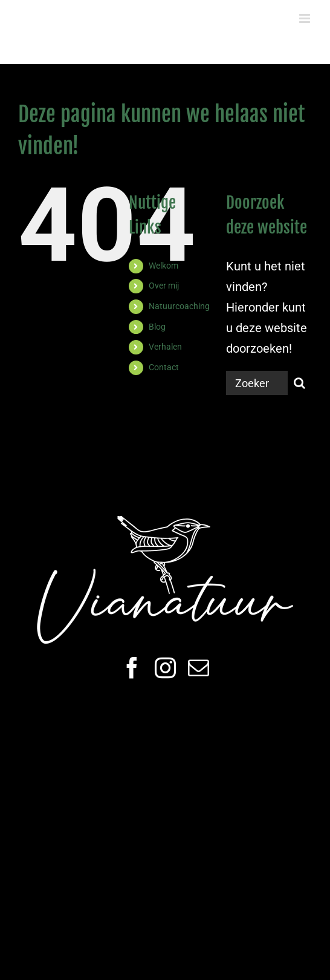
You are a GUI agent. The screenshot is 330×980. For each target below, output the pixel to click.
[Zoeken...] (257, 383)
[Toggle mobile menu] (306, 18)
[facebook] (132, 668)
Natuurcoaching (179, 306)
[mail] (199, 668)
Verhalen (165, 347)
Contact (164, 367)
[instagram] (165, 668)
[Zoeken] (300, 383)
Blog (157, 327)
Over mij (164, 286)
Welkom (163, 266)
